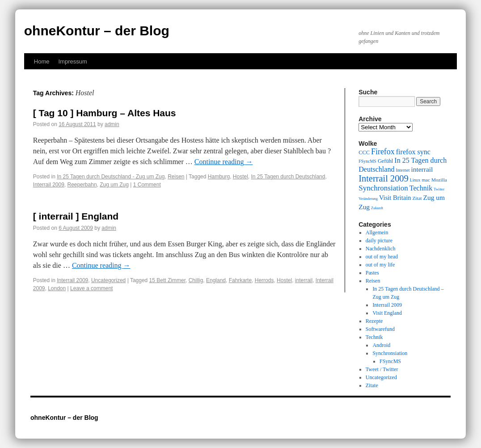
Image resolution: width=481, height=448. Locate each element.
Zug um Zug (114, 185)
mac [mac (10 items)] (426, 180)
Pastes (372, 273)
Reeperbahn (82, 185)
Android (381, 345)
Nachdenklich (381, 249)
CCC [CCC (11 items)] (364, 152)
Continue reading (224, 162)
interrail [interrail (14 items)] (422, 169)
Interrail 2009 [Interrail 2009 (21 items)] (384, 178)
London (57, 288)
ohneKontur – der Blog (97, 31)
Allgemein (377, 232)
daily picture (379, 241)
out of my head (382, 257)
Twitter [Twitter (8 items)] (439, 189)
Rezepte (374, 321)
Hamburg (219, 177)
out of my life (380, 265)
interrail (304, 280)
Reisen (176, 177)
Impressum (72, 61)
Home (42, 61)
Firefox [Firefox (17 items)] (383, 152)
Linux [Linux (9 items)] (415, 180)
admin (112, 124)
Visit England (387, 313)
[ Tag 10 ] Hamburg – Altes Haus (105, 113)
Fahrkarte (240, 280)
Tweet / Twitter (382, 369)
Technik (374, 337)
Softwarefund (380, 329)
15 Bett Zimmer (167, 280)
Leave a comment (91, 288)
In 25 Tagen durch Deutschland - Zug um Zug (111, 177)
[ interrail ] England (76, 216)
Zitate (372, 385)
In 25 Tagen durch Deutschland (288, 177)
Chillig (196, 280)
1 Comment (147, 185)
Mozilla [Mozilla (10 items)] (439, 180)
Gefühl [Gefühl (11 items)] (385, 161)
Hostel (240, 177)
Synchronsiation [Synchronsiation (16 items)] (383, 188)
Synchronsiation (390, 353)
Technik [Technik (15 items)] (421, 188)
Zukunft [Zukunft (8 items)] (377, 208)
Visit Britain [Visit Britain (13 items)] (395, 198)
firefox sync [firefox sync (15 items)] (413, 152)
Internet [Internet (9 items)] (403, 170)
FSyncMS (390, 361)
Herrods (264, 280)
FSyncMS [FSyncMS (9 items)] (367, 161)
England (216, 280)
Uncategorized (108, 280)
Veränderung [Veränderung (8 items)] (368, 199)
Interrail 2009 (49, 185)
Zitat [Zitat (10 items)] (417, 198)
